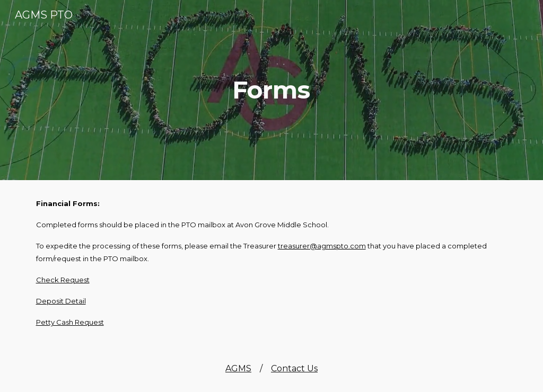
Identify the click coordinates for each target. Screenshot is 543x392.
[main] (271, 90)
